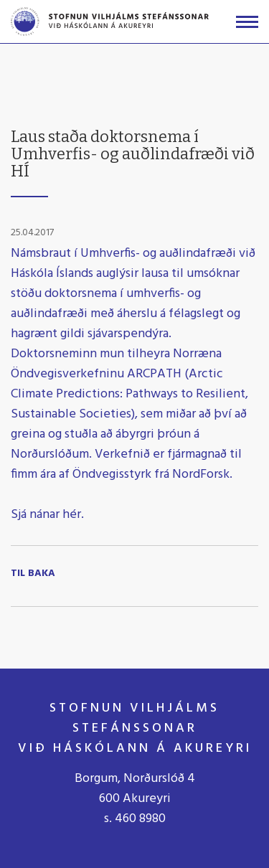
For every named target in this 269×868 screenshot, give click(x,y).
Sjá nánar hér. (49, 515)
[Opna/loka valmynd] (247, 22)
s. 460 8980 (135, 819)
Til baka (33, 574)
